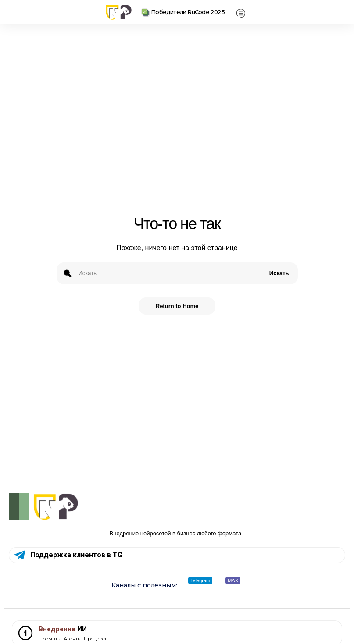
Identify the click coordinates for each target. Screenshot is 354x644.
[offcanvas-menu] (241, 13)
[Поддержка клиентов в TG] (20, 555)
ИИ (63, 629)
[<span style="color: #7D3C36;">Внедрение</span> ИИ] (25, 633)
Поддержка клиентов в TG (76, 555)
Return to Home (177, 306)
